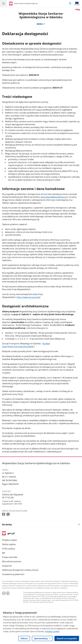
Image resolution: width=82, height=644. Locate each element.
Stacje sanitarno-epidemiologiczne (26, 3)
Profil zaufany (8, 549)
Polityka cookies (10, 540)
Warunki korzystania (12, 561)
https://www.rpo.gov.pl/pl (28, 297)
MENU (41, 24)
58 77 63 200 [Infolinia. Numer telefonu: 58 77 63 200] (8, 498)
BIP (4, 553)
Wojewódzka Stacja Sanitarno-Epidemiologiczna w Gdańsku (41, 15)
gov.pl (8, 533)
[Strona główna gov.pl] (11, 4)
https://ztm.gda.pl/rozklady (21, 347)
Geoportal (7, 566)
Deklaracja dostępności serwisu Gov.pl (20, 570)
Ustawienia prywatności (13, 574)
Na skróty (7, 525)
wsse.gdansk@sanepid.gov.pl (54, 197)
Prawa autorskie (10, 557)
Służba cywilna (9, 544)
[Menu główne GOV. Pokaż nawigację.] (3, 3)
